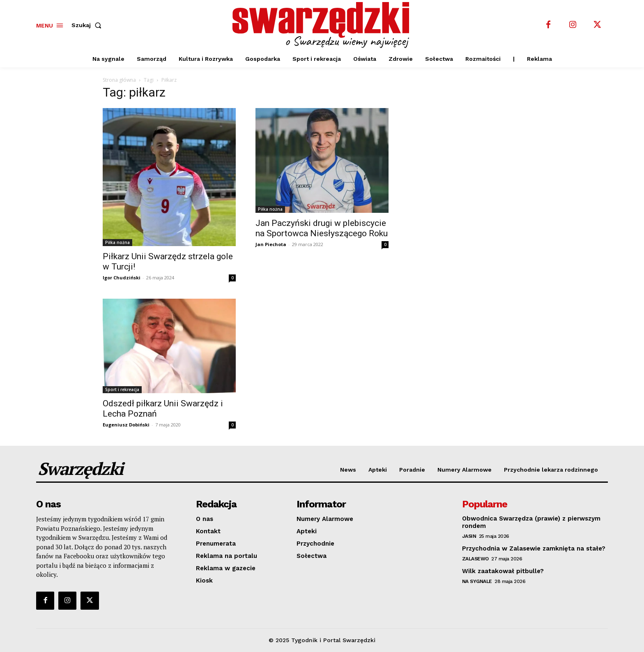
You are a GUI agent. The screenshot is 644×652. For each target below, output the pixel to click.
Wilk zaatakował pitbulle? (503, 571)
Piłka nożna (117, 242)
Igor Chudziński (122, 278)
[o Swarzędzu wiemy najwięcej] (323, 25)
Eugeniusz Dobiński (126, 425)
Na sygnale (477, 581)
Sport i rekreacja (122, 389)
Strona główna (119, 80)
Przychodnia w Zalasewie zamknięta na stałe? (534, 548)
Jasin (469, 536)
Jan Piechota (271, 244)
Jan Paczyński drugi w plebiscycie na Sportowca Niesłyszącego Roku (322, 228)
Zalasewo (475, 559)
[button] (88, 25)
